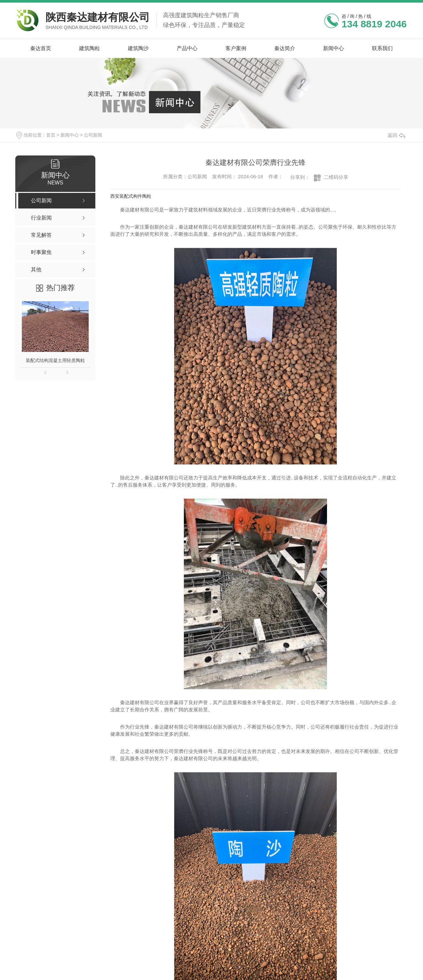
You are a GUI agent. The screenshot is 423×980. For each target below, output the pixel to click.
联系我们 (382, 48)
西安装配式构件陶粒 (131, 196)
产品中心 (187, 48)
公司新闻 (93, 135)
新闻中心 (334, 48)
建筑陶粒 (89, 48)
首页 (51, 135)
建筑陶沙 (138, 48)
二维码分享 (336, 177)
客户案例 (236, 48)
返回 (396, 135)
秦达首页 (41, 48)
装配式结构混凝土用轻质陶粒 (55, 360)
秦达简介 (285, 48)
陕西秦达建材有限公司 (98, 17)
